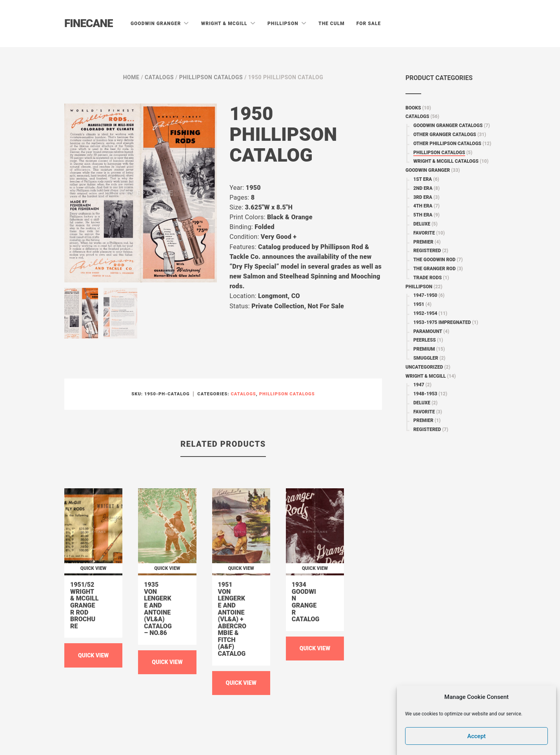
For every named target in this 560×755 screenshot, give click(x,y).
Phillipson (284, 24)
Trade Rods (427, 278)
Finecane (89, 23)
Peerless (425, 340)
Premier (423, 242)
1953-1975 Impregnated (442, 322)
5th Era (423, 215)
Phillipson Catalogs (211, 77)
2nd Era (423, 188)
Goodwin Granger (156, 24)
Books (413, 108)
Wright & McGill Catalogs (446, 161)
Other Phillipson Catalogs (447, 144)
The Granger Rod (435, 269)
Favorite (424, 233)
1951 (419, 304)
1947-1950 (425, 295)
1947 (419, 385)
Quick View (93, 655)
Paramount (428, 331)
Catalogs (159, 77)
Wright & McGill (225, 24)
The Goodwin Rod (435, 260)
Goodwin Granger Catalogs (448, 126)
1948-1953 (425, 394)
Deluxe (422, 224)
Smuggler (426, 358)
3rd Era (423, 197)
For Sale (369, 24)
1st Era (423, 179)
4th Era (423, 206)
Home (131, 77)
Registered (427, 251)
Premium (424, 349)
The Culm (332, 24)
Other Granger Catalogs (445, 135)
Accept (477, 736)
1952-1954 (425, 313)
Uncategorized (424, 367)
